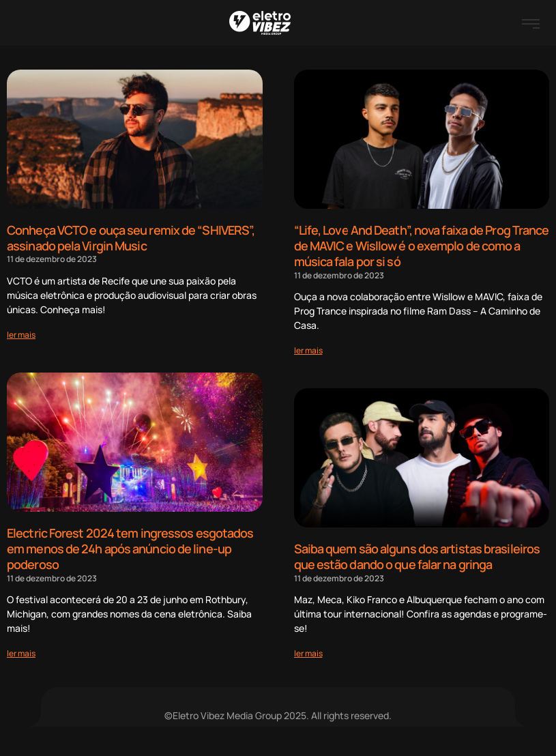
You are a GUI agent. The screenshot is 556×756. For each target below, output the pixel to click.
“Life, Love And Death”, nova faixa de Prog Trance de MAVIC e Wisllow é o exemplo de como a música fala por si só (422, 245)
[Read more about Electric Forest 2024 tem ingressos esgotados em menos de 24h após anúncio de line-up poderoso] (21, 651)
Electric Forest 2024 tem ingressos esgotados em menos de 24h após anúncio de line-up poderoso (130, 547)
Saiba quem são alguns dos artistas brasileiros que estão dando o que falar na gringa (417, 555)
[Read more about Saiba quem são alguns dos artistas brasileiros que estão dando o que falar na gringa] (308, 651)
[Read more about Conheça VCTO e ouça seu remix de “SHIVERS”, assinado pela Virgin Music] (21, 333)
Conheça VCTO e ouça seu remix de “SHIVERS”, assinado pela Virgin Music (131, 238)
